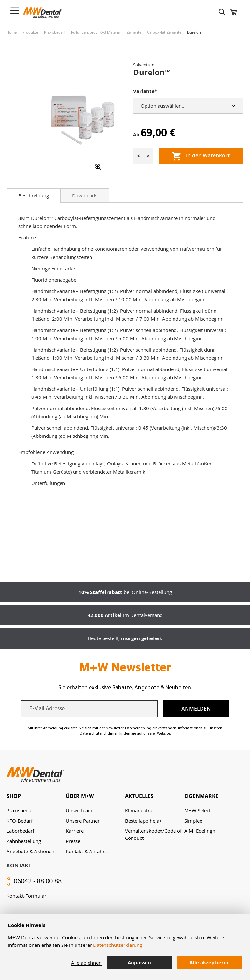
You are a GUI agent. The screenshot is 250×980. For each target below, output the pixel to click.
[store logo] (43, 13)
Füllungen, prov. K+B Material (96, 32)
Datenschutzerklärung (118, 945)
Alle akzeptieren (210, 963)
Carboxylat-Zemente (164, 32)
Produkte (30, 32)
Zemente (134, 32)
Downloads (85, 195)
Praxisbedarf (55, 32)
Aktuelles (139, 796)
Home (12, 32)
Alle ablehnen (86, 963)
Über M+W (80, 796)
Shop (14, 796)
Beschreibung (34, 195)
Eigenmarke (201, 796)
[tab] (34, 195)
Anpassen (139, 963)
